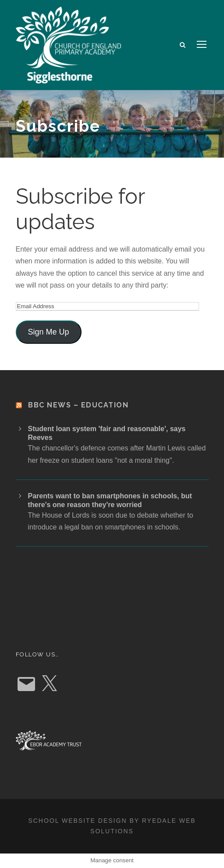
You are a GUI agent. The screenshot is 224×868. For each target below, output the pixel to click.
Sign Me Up (48, 332)
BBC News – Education (78, 405)
